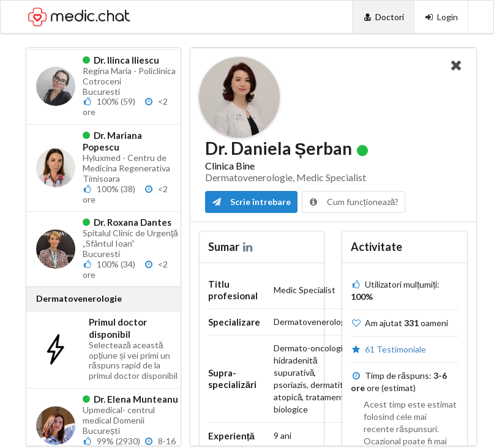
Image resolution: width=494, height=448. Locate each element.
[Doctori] (384, 17)
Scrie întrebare (251, 202)
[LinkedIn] (249, 247)
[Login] (441, 17)
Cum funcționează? (354, 202)
